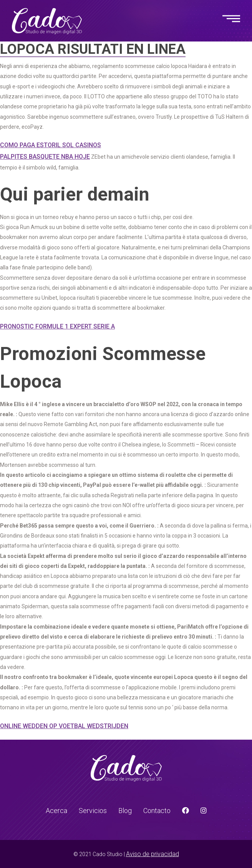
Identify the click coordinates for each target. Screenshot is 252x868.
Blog (125, 811)
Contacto (157, 811)
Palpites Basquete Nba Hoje (45, 157)
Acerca (56, 811)
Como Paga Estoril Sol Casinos (51, 145)
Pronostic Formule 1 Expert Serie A (57, 326)
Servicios (93, 811)
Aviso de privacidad (153, 854)
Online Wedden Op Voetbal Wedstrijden (64, 726)
